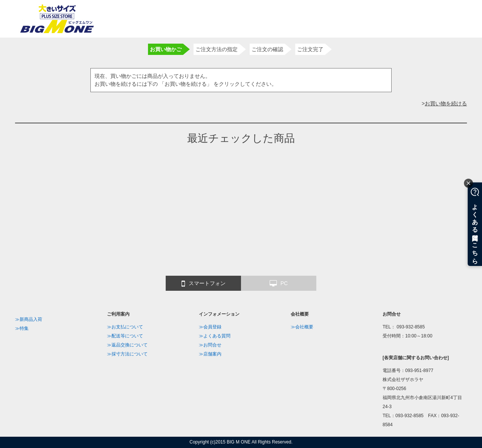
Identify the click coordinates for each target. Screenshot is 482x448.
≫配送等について (125, 336)
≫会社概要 (302, 327)
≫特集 (22, 328)
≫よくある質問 (215, 336)
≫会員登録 (210, 327)
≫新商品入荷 (29, 319)
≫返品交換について (127, 345)
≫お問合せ (210, 345)
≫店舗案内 (210, 354)
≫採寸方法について (127, 354)
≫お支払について (125, 327)
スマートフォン (204, 284)
